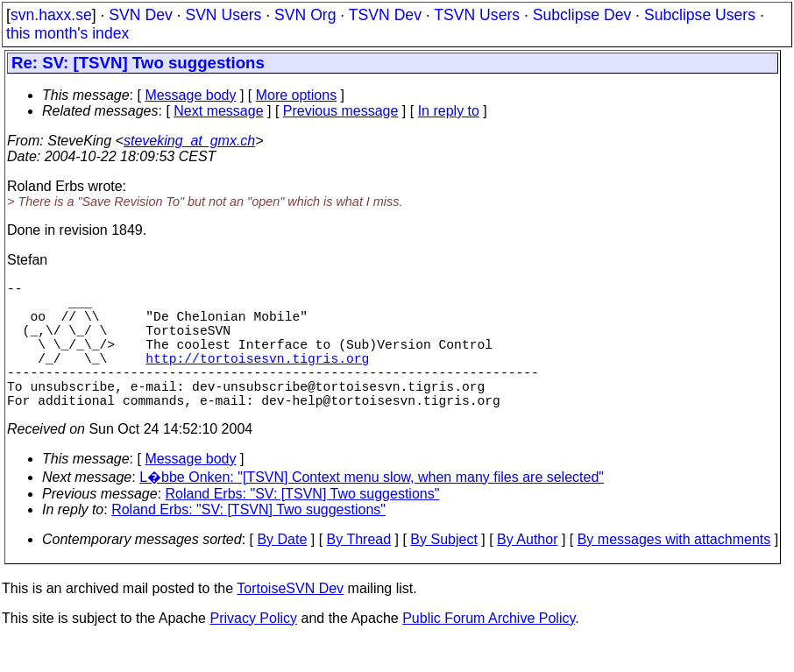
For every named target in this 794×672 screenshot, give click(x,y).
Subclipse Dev (582, 15)
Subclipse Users (700, 15)
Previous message (341, 111)
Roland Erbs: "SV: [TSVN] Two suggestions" (303, 525)
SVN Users (223, 15)
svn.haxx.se (51, 15)
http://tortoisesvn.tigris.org (257, 378)
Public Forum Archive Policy (489, 650)
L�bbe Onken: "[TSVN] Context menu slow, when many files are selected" (372, 509)
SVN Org (305, 15)
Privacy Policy (253, 650)
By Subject (443, 571)
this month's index (67, 33)
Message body (190, 95)
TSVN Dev (385, 15)
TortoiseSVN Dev (290, 620)
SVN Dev (140, 15)
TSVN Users (477, 15)
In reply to (449, 111)
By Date (282, 571)
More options (297, 95)
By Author (527, 571)
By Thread (359, 571)
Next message (218, 111)
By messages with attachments (674, 571)
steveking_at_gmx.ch (189, 141)
